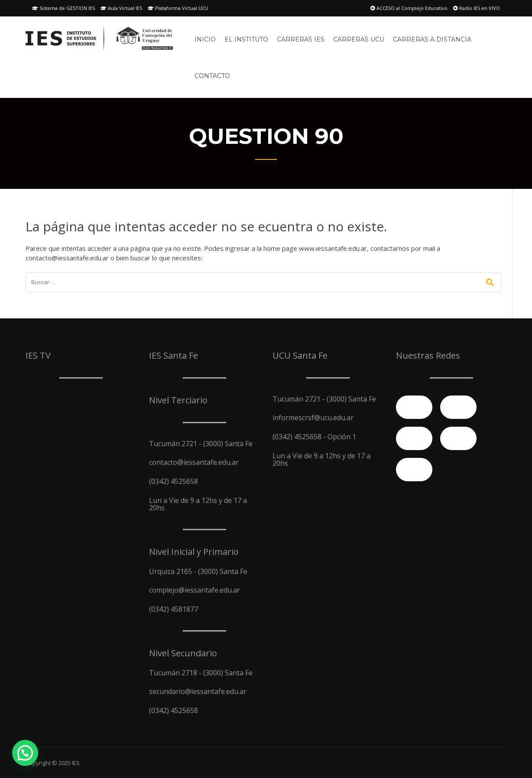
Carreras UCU (359, 39)
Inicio (205, 39)
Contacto (212, 76)
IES (76, 763)
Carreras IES (301, 39)
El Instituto (246, 39)
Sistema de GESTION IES (63, 8)
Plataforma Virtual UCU (178, 8)
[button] (25, 753)
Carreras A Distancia (432, 39)
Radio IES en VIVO (477, 8)
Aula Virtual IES (121, 8)
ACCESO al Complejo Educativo (409, 8)
